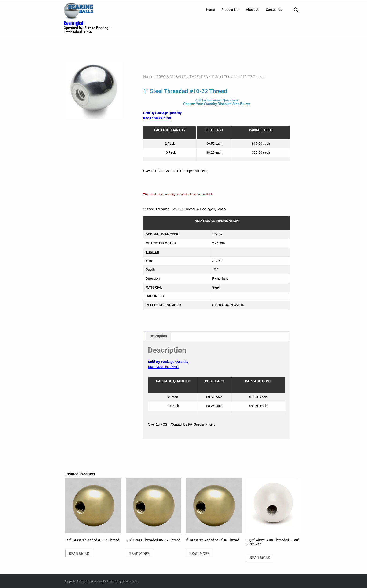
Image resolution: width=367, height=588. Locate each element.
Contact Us (274, 10)
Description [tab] (158, 336)
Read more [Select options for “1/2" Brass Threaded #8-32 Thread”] (79, 554)
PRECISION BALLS (171, 77)
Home (210, 10)
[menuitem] (210, 10)
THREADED (199, 77)
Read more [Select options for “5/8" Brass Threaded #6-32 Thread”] (139, 554)
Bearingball (74, 23)
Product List (230, 10)
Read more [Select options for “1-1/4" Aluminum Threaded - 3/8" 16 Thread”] (260, 558)
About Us (253, 10)
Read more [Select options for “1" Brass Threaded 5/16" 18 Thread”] (199, 554)
